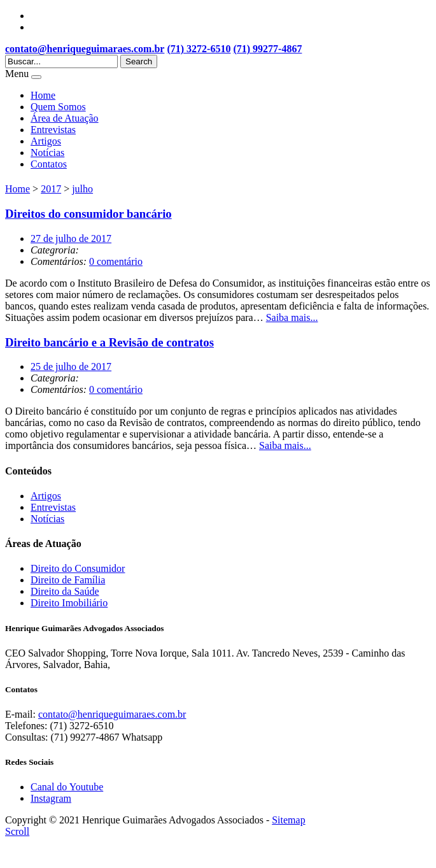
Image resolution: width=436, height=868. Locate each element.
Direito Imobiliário (69, 603)
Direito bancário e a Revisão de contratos (109, 342)
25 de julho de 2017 (71, 366)
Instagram (51, 798)
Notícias (47, 153)
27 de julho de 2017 (71, 238)
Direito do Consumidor (78, 568)
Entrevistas (53, 130)
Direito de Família (68, 580)
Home (43, 95)
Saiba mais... (292, 317)
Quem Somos (58, 107)
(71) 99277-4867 (267, 49)
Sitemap (288, 820)
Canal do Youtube (67, 787)
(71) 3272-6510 (199, 49)
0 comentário (116, 261)
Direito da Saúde (65, 591)
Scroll (17, 831)
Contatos (49, 164)
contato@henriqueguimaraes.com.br (85, 49)
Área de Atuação (65, 118)
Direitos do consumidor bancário (88, 214)
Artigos (46, 141)
